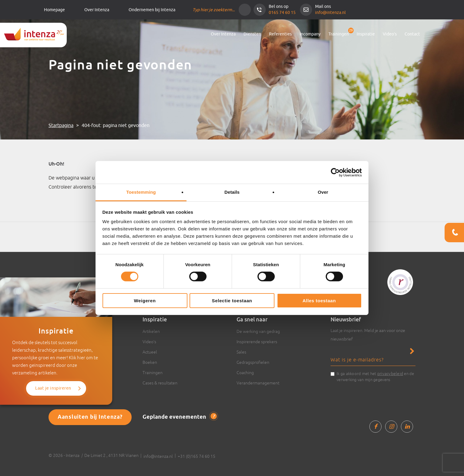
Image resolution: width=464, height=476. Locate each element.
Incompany (310, 34)
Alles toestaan (319, 301)
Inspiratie (366, 34)
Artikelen (151, 331)
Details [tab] (232, 192)
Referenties (280, 34)
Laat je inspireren (53, 388)
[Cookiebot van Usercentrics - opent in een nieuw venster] (335, 172)
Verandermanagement (258, 383)
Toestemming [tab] (141, 192)
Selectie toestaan (232, 301)
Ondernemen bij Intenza (152, 10)
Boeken (150, 362)
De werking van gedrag (258, 331)
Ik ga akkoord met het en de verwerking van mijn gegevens (375, 376)
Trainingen (339, 34)
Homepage (54, 10)
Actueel (150, 352)
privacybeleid (390, 374)
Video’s (390, 34)
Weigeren (145, 301)
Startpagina (61, 126)
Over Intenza (97, 10)
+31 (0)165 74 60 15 (197, 456)
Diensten (252, 34)
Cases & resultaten (160, 383)
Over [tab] (323, 192)
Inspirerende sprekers (257, 342)
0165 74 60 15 (282, 13)
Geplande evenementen (180, 417)
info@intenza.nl (330, 13)
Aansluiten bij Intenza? (90, 417)
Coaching (245, 373)
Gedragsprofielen (253, 362)
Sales (241, 352)
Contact (412, 34)
